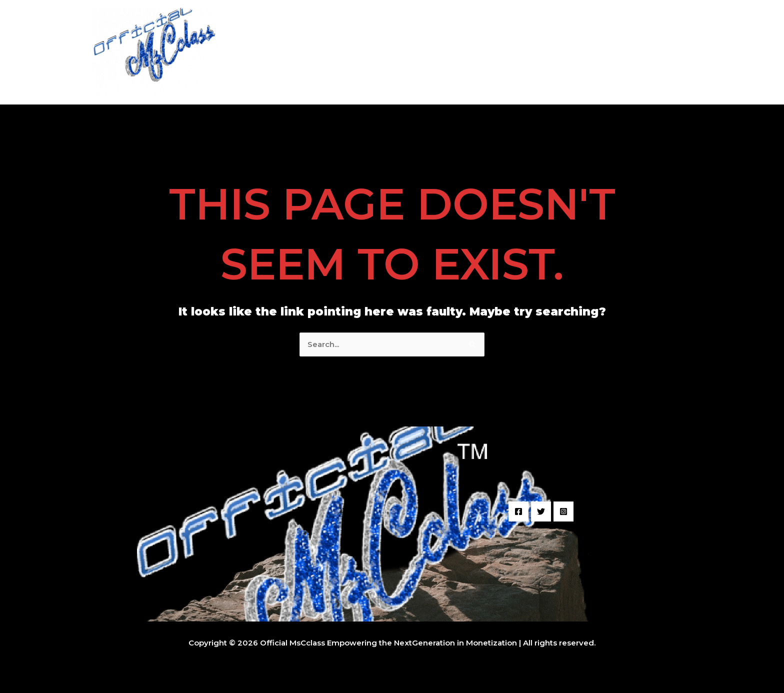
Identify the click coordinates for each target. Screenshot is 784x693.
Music (630, 52)
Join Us (671, 52)
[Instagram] (563, 511)
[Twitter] (541, 511)
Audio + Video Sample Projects (476, 52)
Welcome (386, 52)
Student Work (576, 52)
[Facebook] (518, 511)
